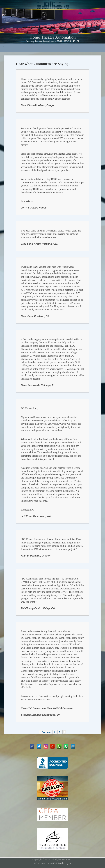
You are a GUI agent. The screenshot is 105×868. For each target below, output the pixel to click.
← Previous (45, 732)
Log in (68, 863)
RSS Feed (58, 863)
